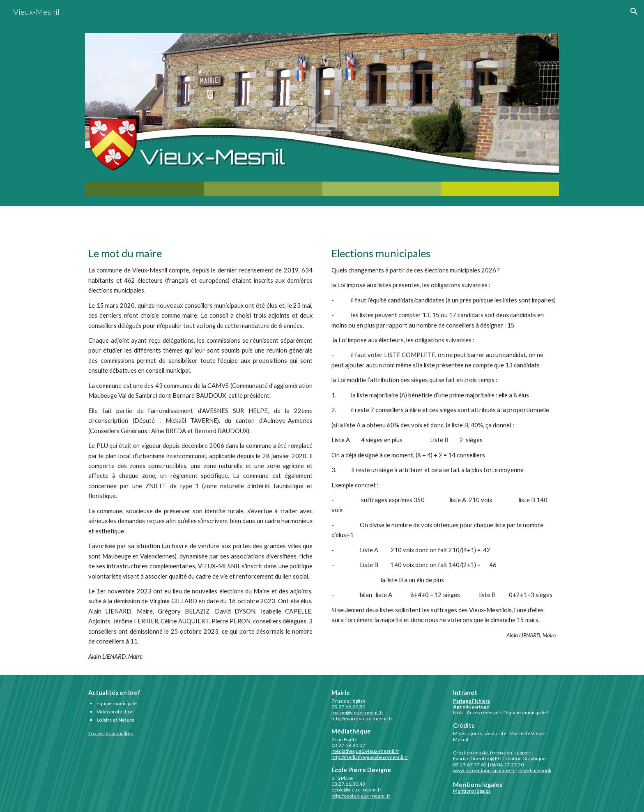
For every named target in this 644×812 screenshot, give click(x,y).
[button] (634, 12)
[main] (200, 454)
